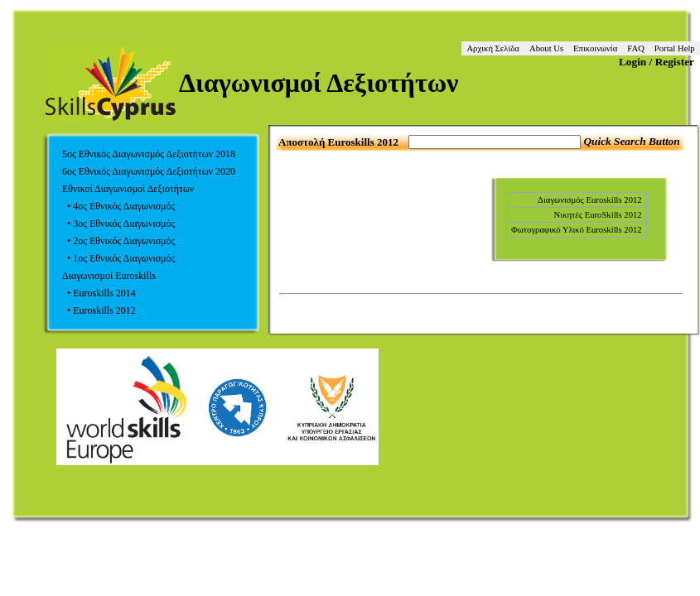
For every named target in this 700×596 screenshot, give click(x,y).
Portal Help (675, 48)
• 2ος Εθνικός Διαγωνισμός (118, 241)
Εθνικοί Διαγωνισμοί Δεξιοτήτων (128, 189)
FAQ (636, 48)
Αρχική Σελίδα (493, 48)
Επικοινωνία (595, 48)
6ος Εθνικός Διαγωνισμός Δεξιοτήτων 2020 (149, 171)
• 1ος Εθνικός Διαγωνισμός (118, 258)
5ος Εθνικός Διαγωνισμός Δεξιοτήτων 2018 (149, 154)
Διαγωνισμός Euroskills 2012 (590, 200)
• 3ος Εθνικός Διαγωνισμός (118, 223)
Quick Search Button (631, 141)
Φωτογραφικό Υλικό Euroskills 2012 (577, 230)
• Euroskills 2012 (99, 310)
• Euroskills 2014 (99, 293)
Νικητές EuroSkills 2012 (598, 215)
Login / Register (657, 62)
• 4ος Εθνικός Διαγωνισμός (118, 206)
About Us (546, 48)
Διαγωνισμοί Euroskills (109, 276)
